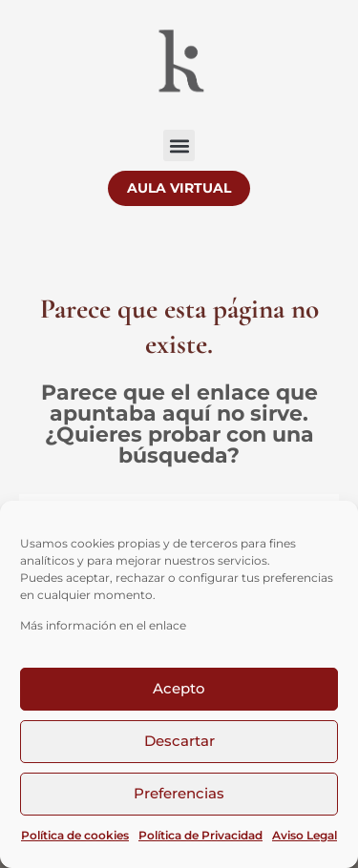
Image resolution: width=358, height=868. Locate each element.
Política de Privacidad (200, 835)
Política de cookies (75, 835)
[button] (179, 145)
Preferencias (179, 793)
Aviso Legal (305, 835)
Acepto (179, 688)
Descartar (179, 741)
